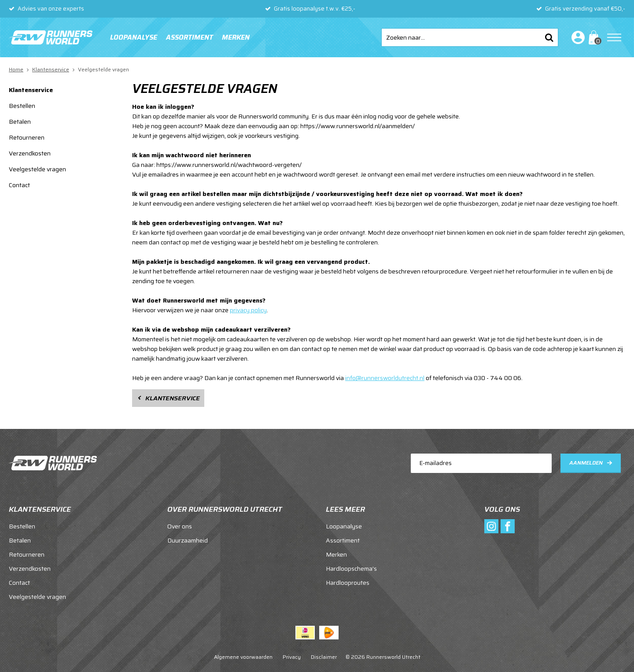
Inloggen (576, 37)
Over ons (180, 526)
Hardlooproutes (348, 583)
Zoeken (549, 37)
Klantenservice (31, 90)
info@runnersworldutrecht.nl (385, 378)
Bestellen (22, 106)
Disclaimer (324, 657)
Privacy (292, 657)
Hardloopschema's (351, 569)
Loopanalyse (134, 37)
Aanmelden (586, 463)
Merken (236, 37)
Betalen (20, 122)
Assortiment (190, 37)
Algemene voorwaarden (243, 657)
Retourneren (27, 137)
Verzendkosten (30, 153)
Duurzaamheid (188, 540)
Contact (19, 185)
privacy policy (248, 310)
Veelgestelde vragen (37, 169)
